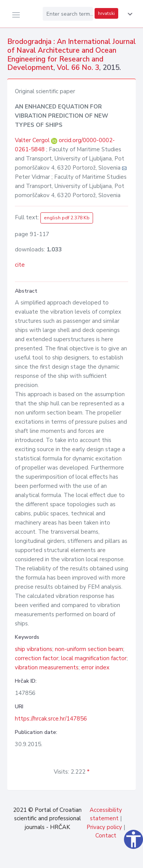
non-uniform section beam (89, 649)
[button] (129, 14)
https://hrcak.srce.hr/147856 (51, 719)
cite (20, 265)
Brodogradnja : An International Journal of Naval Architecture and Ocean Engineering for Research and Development (71, 55)
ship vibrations (34, 649)
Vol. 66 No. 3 (78, 68)
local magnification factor (94, 658)
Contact (106, 836)
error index (95, 667)
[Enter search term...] (68, 14)
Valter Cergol (33, 140)
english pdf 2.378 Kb (67, 218)
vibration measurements (47, 667)
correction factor (37, 658)
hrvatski (106, 13)
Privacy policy (104, 827)
